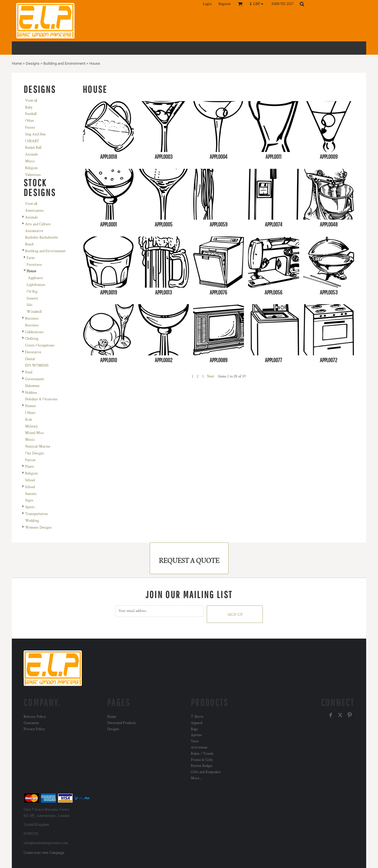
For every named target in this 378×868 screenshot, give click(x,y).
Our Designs (35, 453)
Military (31, 426)
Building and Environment (64, 63)
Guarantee (31, 723)
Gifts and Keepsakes (206, 772)
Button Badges (202, 766)
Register (225, 4)
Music (30, 161)
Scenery (32, 298)
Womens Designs (38, 528)
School (30, 480)
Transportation (36, 514)
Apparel (197, 723)
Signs (29, 500)
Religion (31, 168)
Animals (31, 154)
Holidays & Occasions (41, 399)
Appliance (35, 278)
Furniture (34, 265)
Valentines (33, 175)
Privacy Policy (34, 729)
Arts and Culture (38, 224)
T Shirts (197, 717)
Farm (31, 258)
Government (35, 379)
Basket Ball (33, 148)
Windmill (34, 312)
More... (196, 778)
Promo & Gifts (202, 760)
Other (30, 121)
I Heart (30, 413)
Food (29, 372)
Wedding (32, 521)
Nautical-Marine (38, 447)
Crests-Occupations (40, 345)
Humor (31, 406)
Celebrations (34, 332)
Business (32, 319)
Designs (33, 63)
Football (31, 114)
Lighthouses (36, 285)
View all (31, 101)
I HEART (32, 141)
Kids (29, 420)
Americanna (34, 211)
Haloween (32, 386)
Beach (30, 244)
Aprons (196, 735)
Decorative (33, 352)
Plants (30, 467)
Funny (30, 128)
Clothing (32, 339)
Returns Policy (35, 717)
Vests (195, 741)
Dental (30, 359)
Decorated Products (122, 723)
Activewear (199, 748)
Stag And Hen (35, 134)
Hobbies (31, 393)
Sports (30, 507)
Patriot (30, 460)
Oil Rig (32, 292)
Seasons (31, 494)
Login (207, 4)
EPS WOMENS (37, 366)
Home (17, 63)
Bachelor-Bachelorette (41, 238)
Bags (194, 729)
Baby (29, 107)
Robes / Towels (202, 754)
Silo (29, 305)
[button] (258, 4)
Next (211, 376)
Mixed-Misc (35, 433)
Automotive (34, 231)
